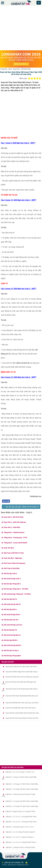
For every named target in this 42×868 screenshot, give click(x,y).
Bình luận (6, 501)
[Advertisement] (21, 28)
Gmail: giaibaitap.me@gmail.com (15, 865)
